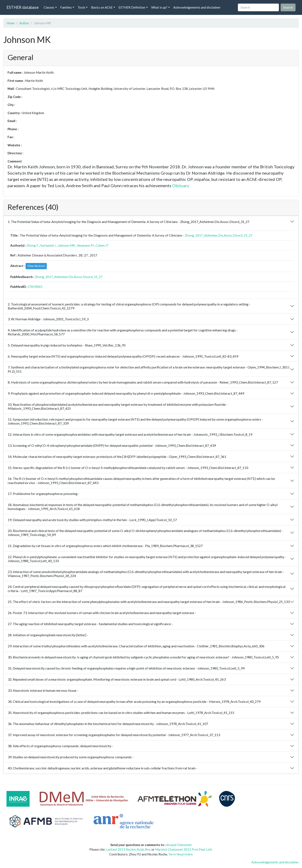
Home (11, 23)
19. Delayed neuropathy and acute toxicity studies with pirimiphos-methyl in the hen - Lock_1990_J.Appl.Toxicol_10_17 (92, 520)
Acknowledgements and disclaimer (197, 7)
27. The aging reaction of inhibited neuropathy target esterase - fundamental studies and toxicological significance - (90, 624)
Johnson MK (66, 245)
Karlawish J (48, 245)
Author (24, 23)
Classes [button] (49, 7)
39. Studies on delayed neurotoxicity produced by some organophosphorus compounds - (71, 757)
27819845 (35, 287)
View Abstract (36, 266)
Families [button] (66, 7)
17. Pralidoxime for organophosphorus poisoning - (44, 494)
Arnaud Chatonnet (179, 845)
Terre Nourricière (181, 854)
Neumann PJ (85, 245)
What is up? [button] (159, 7)
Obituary (181, 185)
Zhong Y (33, 245)
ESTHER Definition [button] (132, 7)
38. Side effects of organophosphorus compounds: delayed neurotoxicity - (61, 746)
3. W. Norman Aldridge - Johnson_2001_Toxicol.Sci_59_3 (48, 319)
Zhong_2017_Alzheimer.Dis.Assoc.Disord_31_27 (219, 235)
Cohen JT (102, 245)
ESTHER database (23, 7)
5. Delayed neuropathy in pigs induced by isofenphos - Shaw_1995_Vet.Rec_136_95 (67, 345)
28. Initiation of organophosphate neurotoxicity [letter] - (48, 635)
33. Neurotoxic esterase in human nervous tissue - (43, 690)
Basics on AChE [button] (102, 7)
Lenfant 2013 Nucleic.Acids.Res (128, 849)
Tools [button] (81, 7)
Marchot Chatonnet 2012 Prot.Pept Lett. (184, 849)
